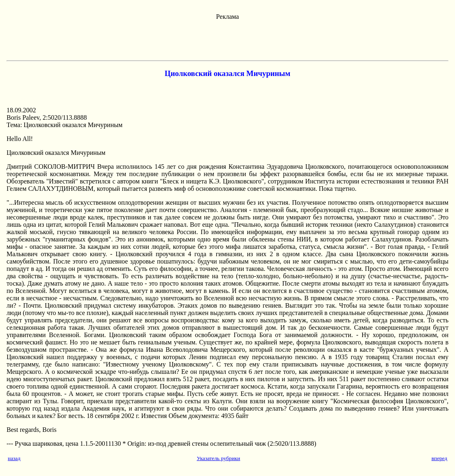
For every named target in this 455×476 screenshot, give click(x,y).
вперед (439, 458)
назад (14, 458)
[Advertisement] (228, 39)
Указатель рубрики (218, 458)
